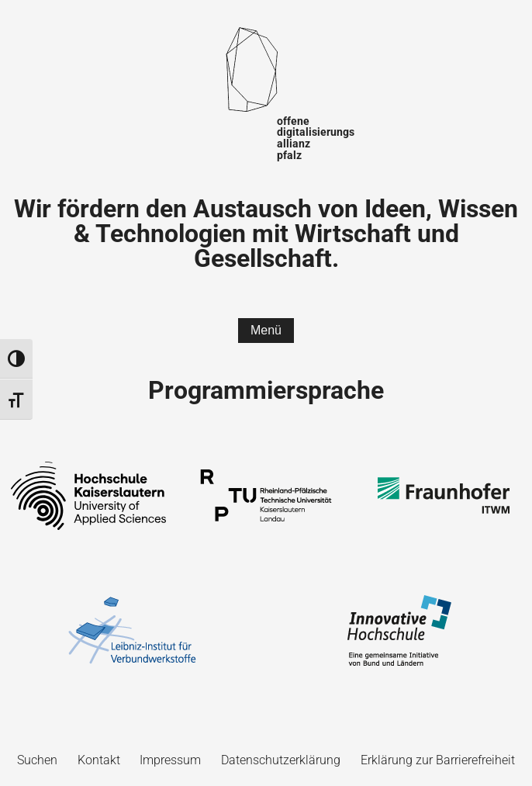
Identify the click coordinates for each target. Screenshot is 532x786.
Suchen (37, 760)
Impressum (170, 760)
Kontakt (99, 760)
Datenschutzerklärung (281, 760)
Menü (266, 330)
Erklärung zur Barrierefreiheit (438, 760)
